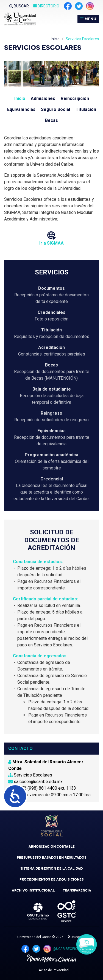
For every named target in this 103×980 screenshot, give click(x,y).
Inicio (55, 39)
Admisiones (43, 98)
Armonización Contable (52, 847)
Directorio (46, 6)
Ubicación (77, 937)
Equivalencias (21, 109)
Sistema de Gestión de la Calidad (51, 869)
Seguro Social (55, 109)
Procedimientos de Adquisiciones (51, 879)
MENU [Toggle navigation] (88, 19)
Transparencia (77, 890)
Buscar (19, 6)
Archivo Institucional (33, 890)
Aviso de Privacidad (54, 970)
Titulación (86, 109)
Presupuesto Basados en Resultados (51, 858)
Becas (51, 120)
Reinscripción (75, 98)
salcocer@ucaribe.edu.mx (35, 782)
